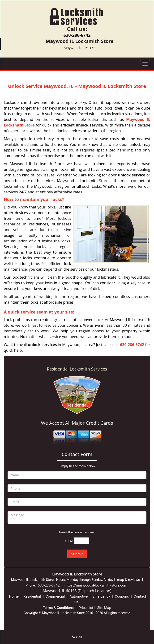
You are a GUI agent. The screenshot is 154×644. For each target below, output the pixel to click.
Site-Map (104, 608)
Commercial (55, 596)
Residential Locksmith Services (77, 369)
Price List (86, 608)
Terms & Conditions (58, 608)
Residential (32, 596)
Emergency (101, 596)
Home (14, 596)
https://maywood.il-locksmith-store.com (96, 585)
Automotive (79, 596)
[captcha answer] (82, 541)
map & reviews (129, 580)
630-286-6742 (77, 35)
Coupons (122, 596)
